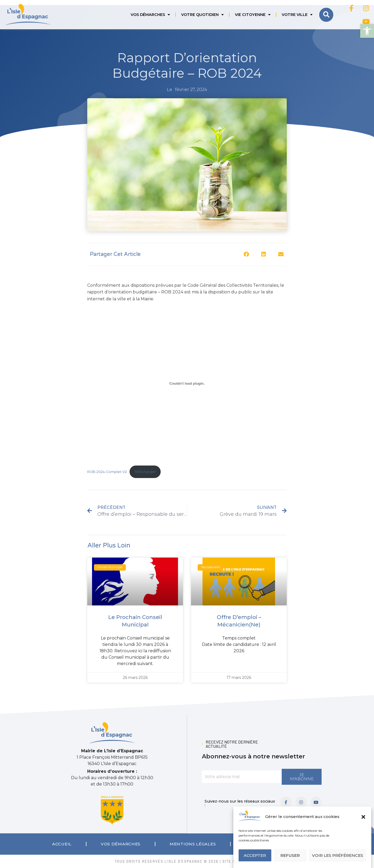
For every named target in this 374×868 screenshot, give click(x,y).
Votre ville (297, 15)
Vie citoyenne (253, 15)
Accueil (62, 844)
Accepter (255, 855)
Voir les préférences (338, 855)
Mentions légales (193, 844)
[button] (367, 31)
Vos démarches (150, 15)
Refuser (290, 855)
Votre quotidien (202, 15)
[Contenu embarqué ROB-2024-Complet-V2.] (187, 383)
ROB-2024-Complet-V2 (107, 472)
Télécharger (145, 472)
